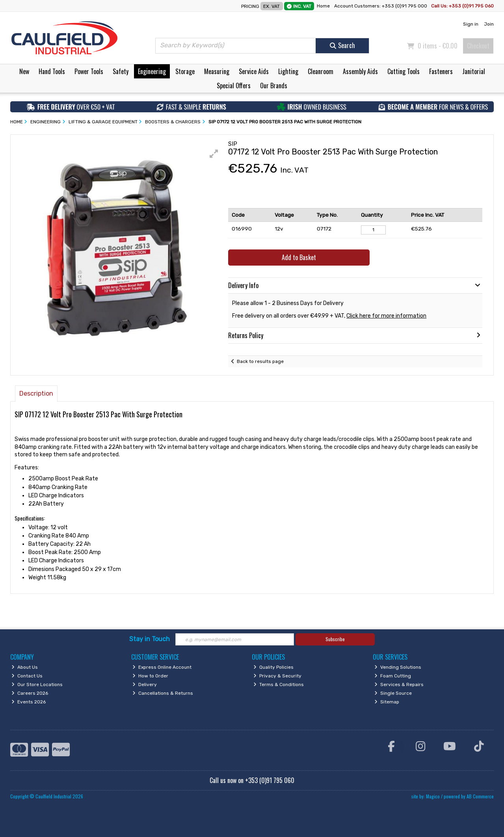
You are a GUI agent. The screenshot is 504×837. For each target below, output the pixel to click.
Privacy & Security (277, 676)
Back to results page (260, 361)
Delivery (145, 684)
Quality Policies (273, 667)
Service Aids (254, 71)
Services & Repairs (399, 684)
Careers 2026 (30, 693)
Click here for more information (386, 316)
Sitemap (387, 702)
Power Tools (89, 71)
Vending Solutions (398, 667)
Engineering (152, 71)
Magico (433, 796)
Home (323, 6)
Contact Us (27, 676)
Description (36, 393)
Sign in (471, 24)
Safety (121, 71)
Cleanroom (321, 71)
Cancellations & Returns (163, 693)
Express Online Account (162, 667)
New (24, 71)
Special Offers (234, 86)
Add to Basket (299, 257)
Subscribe (335, 639)
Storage (185, 71)
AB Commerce (480, 796)
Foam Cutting (393, 676)
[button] (214, 154)
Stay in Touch (150, 639)
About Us (25, 667)
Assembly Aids (360, 71)
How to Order (150, 676)
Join (489, 24)
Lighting (288, 71)
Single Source (393, 693)
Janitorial (474, 71)
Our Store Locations (37, 684)
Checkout (478, 46)
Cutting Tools (404, 71)
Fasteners (441, 71)
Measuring (217, 71)
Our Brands (274, 86)
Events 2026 (29, 702)
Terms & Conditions (279, 684)
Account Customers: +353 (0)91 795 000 (381, 6)
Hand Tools (52, 71)
